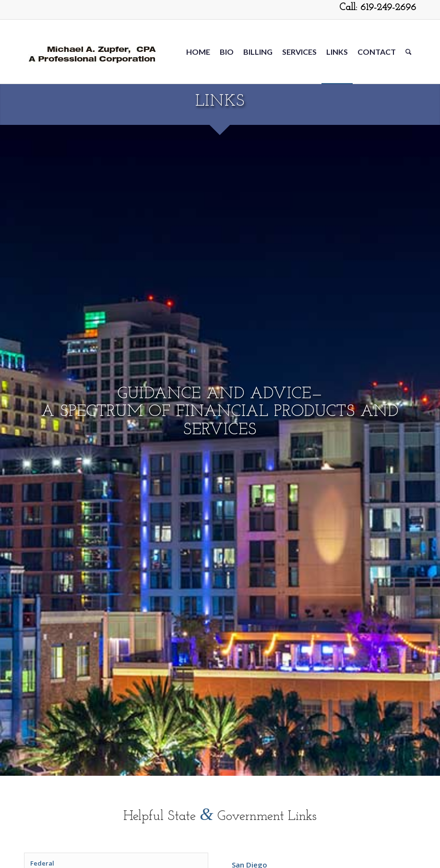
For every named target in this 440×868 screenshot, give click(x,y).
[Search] (409, 52)
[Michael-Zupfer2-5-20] (91, 52)
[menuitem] (198, 52)
